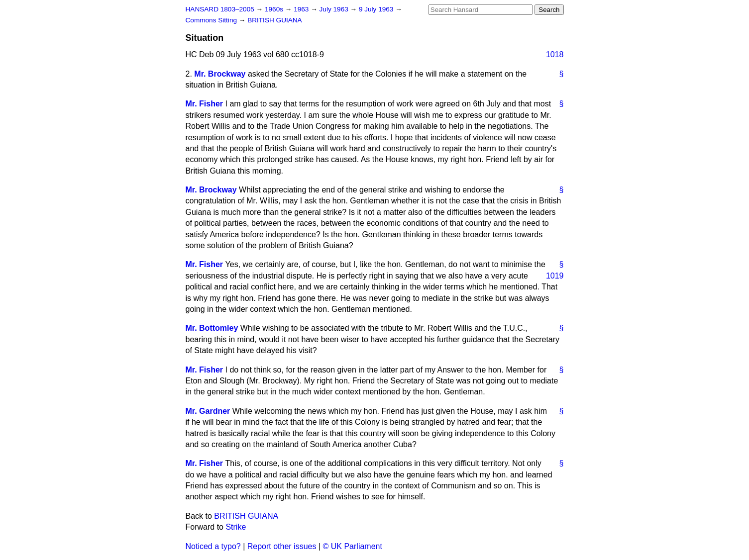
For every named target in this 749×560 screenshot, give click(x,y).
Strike (236, 527)
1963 (302, 9)
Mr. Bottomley (212, 328)
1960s (275, 9)
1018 (555, 54)
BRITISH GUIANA (275, 20)
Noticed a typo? (213, 546)
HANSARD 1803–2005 (220, 9)
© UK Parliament (353, 546)
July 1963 (335, 9)
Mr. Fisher (205, 104)
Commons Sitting (212, 20)
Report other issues (282, 546)
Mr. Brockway (220, 74)
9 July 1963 (377, 9)
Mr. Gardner (208, 411)
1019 (555, 276)
